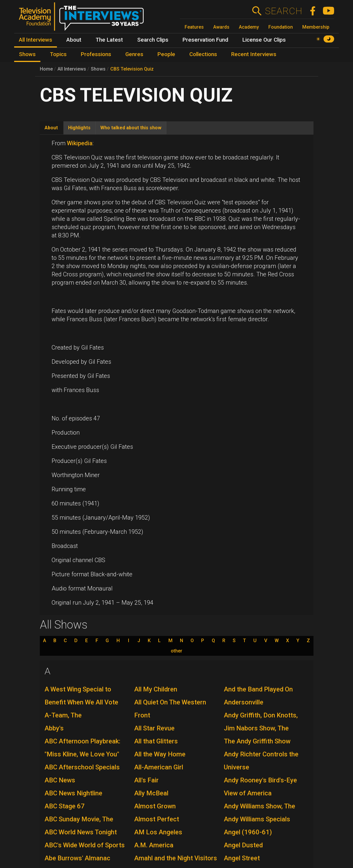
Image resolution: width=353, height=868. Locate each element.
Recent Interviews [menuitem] (254, 54)
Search (284, 11)
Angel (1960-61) (248, 832)
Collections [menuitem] (203, 54)
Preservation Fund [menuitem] (205, 40)
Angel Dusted (243, 845)
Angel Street (242, 858)
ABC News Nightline (73, 793)
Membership (316, 27)
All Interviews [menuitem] (36, 40)
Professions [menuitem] (96, 54)
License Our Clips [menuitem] (264, 40)
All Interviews (72, 69)
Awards (221, 27)
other (176, 651)
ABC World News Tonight (81, 832)
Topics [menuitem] (58, 54)
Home (46, 69)
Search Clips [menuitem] (153, 40)
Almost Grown (155, 806)
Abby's (54, 728)
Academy (249, 27)
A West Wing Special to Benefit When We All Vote (81, 696)
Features (194, 27)
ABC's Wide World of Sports (85, 845)
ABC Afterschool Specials (82, 767)
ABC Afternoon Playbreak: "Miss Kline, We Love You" (82, 748)
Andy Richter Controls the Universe (261, 761)
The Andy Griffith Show (257, 741)
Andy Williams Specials (257, 819)
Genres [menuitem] (134, 54)
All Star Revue (154, 728)
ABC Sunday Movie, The (79, 819)
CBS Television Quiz (132, 69)
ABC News (60, 780)
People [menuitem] (166, 54)
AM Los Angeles (158, 832)
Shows (98, 69)
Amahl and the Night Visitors (176, 858)
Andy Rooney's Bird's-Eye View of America (260, 787)
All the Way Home (160, 754)
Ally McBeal (151, 793)
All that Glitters (156, 741)
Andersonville (244, 702)
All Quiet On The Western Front (170, 709)
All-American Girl (159, 767)
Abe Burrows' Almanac (77, 858)
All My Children (156, 689)
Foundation (281, 27)
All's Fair (146, 780)
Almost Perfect (157, 819)
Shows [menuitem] (27, 54)
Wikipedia (80, 143)
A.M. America (154, 845)
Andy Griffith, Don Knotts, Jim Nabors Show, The (261, 722)
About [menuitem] (74, 40)
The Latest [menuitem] (109, 40)
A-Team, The (63, 715)
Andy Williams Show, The (260, 806)
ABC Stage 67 (65, 806)
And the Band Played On (258, 689)
